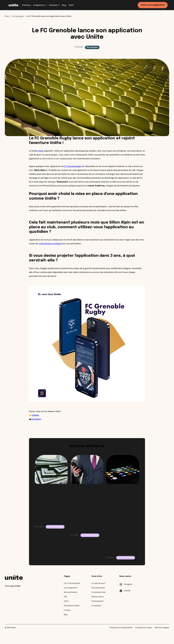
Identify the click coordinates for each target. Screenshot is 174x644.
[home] (13, 5)
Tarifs (66, 601)
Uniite (41, 151)
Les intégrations (71, 588)
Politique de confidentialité (121, 628)
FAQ (65, 597)
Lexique (67, 610)
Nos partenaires (71, 592)
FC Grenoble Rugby (73, 166)
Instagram (36, 419)
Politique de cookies (144, 628)
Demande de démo (72, 606)
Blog (7, 16)
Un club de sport (98, 583)
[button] (40, 5)
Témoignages (18, 16)
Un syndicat (96, 606)
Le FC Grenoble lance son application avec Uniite (49, 16)
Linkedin (35, 415)
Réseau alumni (98, 597)
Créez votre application (153, 5)
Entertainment (98, 601)
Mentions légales (162, 628)
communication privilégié (50, 244)
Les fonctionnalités (72, 583)
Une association (98, 588)
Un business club (99, 592)
